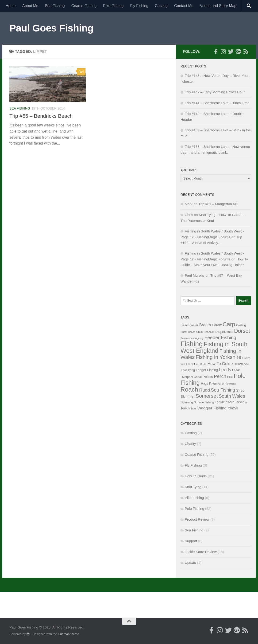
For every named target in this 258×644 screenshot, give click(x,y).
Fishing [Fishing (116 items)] (192, 344)
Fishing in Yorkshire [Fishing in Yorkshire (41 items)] (218, 357)
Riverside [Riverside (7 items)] (230, 384)
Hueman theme (69, 634)
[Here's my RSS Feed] (246, 51)
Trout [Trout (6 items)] (193, 408)
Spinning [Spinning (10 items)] (187, 402)
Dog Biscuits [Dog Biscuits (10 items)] (224, 332)
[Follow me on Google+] (238, 51)
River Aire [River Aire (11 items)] (216, 384)
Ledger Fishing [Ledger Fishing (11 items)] (207, 370)
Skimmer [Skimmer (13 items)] (188, 396)
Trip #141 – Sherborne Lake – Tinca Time (217, 103)
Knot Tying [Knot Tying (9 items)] (188, 370)
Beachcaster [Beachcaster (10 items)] (189, 325)
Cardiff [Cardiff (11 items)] (217, 325)
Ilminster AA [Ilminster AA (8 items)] (241, 364)
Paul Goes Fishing (51, 28)
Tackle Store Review (201, 552)
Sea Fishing (55, 6)
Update (190, 563)
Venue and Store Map (218, 6)
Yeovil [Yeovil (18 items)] (233, 408)
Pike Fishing (113, 6)
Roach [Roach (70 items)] (189, 389)
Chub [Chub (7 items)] (199, 332)
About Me (30, 6)
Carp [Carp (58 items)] (229, 324)
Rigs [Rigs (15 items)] (204, 383)
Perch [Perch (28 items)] (220, 376)
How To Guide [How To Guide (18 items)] (220, 364)
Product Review (197, 519)
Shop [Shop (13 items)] (240, 390)
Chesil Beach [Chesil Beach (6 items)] (188, 332)
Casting (161, 6)
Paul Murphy (195, 275)
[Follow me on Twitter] (231, 51)
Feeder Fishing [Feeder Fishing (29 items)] (220, 338)
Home (11, 6)
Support (191, 541)
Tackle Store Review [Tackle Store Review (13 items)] (231, 402)
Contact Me (184, 6)
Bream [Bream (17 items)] (205, 325)
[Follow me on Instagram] (223, 51)
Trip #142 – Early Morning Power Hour (215, 92)
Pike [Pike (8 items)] (230, 377)
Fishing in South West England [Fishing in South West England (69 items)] (214, 347)
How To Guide (196, 476)
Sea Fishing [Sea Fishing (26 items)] (223, 390)
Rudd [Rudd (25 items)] (204, 390)
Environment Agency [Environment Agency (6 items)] (192, 338)
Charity (190, 444)
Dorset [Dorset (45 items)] (242, 331)
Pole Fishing (194, 509)
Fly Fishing (139, 6)
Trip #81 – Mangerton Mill (218, 204)
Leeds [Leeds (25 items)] (225, 370)
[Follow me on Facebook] (216, 51)
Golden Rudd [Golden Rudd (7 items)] (198, 364)
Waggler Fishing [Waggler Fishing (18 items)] (212, 408)
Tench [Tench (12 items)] (185, 408)
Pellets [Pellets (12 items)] (208, 377)
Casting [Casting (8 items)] (241, 325)
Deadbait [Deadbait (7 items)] (209, 332)
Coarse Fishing (84, 6)
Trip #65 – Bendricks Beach (41, 116)
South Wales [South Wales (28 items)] (232, 396)
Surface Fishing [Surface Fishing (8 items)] (204, 402)
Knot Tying (193, 487)
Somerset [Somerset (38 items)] (207, 396)
